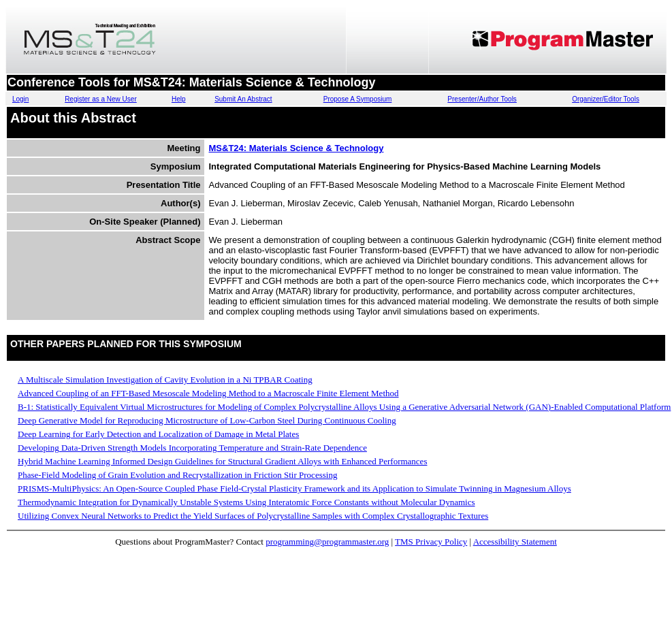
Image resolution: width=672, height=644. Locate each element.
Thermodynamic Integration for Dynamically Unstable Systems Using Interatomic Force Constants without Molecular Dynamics (246, 502)
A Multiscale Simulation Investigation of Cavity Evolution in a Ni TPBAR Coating (165, 380)
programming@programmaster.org (327, 542)
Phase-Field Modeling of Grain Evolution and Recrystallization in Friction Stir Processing (177, 475)
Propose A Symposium (358, 99)
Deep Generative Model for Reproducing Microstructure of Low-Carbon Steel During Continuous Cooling (207, 420)
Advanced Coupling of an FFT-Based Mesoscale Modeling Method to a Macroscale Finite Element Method (208, 393)
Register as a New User (101, 99)
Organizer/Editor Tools (606, 99)
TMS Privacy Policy (431, 542)
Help (179, 99)
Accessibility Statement (515, 542)
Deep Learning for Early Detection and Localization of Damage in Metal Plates (158, 434)
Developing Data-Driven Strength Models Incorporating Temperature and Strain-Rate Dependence (192, 448)
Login (20, 99)
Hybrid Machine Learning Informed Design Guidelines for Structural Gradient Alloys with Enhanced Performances (222, 461)
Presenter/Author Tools (482, 99)
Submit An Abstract (243, 99)
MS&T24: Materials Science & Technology (297, 148)
